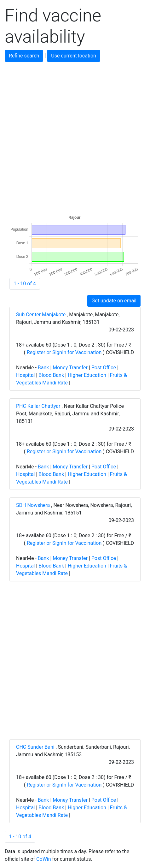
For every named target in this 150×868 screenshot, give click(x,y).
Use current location (74, 56)
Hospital (26, 375)
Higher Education (87, 375)
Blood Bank (51, 375)
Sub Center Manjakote (41, 315)
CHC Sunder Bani (36, 747)
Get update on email (114, 301)
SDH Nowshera (34, 505)
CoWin (43, 859)
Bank (43, 368)
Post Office (104, 368)
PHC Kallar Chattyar (39, 406)
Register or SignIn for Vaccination (64, 352)
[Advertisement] (75, 137)
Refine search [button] (24, 56)
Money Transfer (70, 368)
